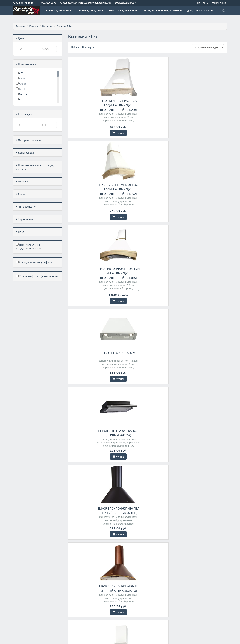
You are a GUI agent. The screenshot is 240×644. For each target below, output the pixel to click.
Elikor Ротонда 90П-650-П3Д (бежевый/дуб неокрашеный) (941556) (93, 351)
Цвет (21, 232)
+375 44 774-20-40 (114, 574)
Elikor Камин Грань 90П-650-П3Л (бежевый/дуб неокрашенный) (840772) (147, 105)
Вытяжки (47, 26)
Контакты (73, 574)
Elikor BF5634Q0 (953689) (93, 185)
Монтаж (23, 181)
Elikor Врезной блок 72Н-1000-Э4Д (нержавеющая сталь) (93, 435)
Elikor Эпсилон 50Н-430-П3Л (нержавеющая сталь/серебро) (147, 435)
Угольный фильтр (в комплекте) (37, 276)
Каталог (34, 26)
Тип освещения (27, 207)
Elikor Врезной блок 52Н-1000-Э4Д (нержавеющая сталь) (93, 519)
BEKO (21, 89)
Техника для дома (90, 10)
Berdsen (22, 94)
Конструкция (26, 153)
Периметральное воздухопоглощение (28, 247)
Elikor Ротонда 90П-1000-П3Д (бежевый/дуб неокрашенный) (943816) (202, 105)
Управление (25, 219)
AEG (20, 73)
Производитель (28, 64)
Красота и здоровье (123, 10)
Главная (21, 26)
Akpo (21, 78)
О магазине (74, 584)
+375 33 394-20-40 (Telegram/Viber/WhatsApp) (119, 586)
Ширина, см (25, 114)
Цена (21, 38)
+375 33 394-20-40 (114, 579)
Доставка (73, 579)
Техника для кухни (58, 10)
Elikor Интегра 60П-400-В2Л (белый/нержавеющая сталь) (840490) (202, 267)
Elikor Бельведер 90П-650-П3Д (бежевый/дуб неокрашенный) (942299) (93, 105)
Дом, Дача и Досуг (200, 10)
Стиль (22, 194)
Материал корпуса (29, 140)
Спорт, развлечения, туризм (162, 10)
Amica (21, 84)
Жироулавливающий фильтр (35, 262)
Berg (20, 99)
